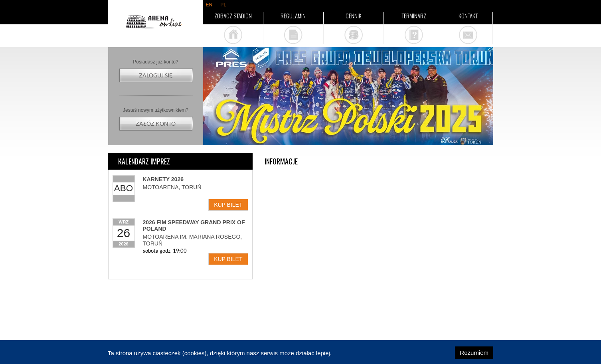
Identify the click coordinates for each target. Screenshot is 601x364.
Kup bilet (228, 205)
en (209, 5)
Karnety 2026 (163, 179)
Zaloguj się (156, 75)
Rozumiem (474, 353)
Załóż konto (156, 124)
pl (223, 5)
